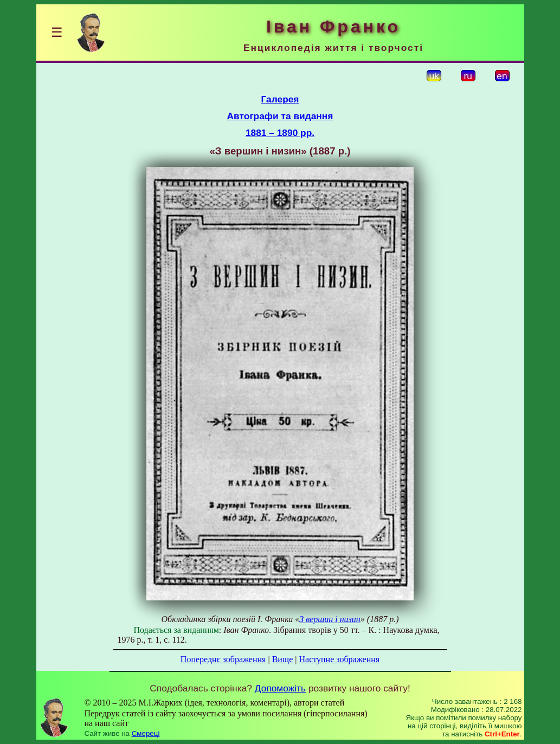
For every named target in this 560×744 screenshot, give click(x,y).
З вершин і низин (330, 619)
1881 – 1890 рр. (280, 133)
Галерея (280, 99)
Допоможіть (280, 688)
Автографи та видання (280, 116)
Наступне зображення (339, 659)
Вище (283, 659)
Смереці (146, 733)
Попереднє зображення (223, 659)
